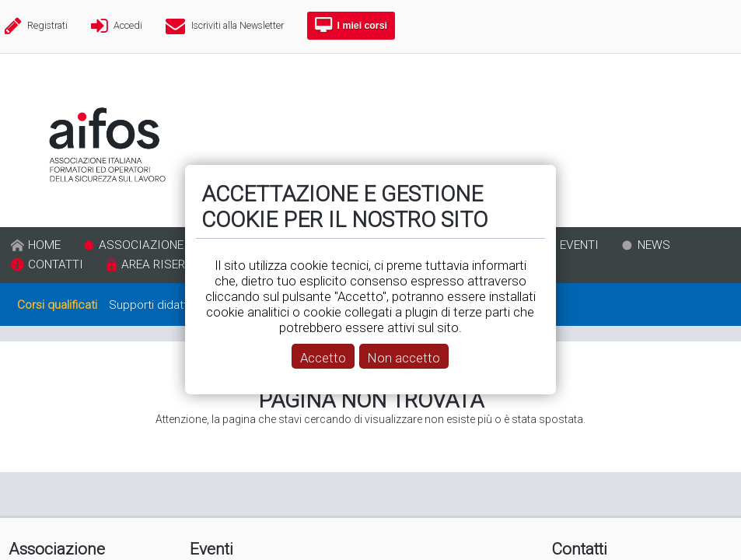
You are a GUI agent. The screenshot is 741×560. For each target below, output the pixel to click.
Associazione (57, 549)
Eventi (211, 549)
